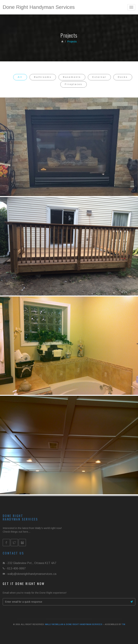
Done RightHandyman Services (20, 517)
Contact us (13, 553)
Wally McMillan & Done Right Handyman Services (74, 624)
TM (124, 624)
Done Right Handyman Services (39, 7)
